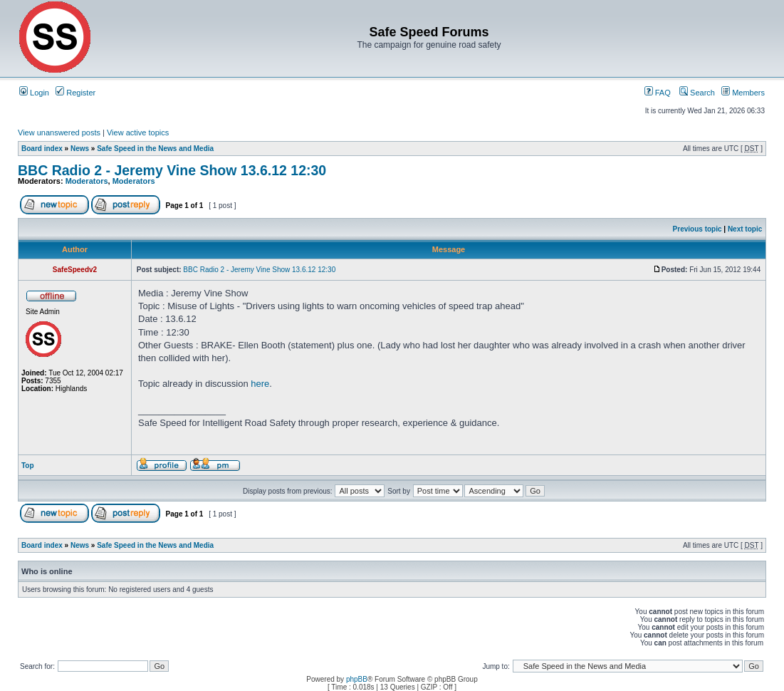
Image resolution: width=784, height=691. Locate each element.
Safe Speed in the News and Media (155, 149)
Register (75, 93)
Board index (42, 149)
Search (697, 93)
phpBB (357, 679)
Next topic (745, 229)
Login (34, 93)
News (80, 149)
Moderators (87, 181)
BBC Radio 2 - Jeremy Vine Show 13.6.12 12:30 (172, 170)
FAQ (658, 93)
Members (743, 93)
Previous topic (697, 229)
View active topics (138, 133)
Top (28, 466)
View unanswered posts (59, 133)
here (260, 384)
